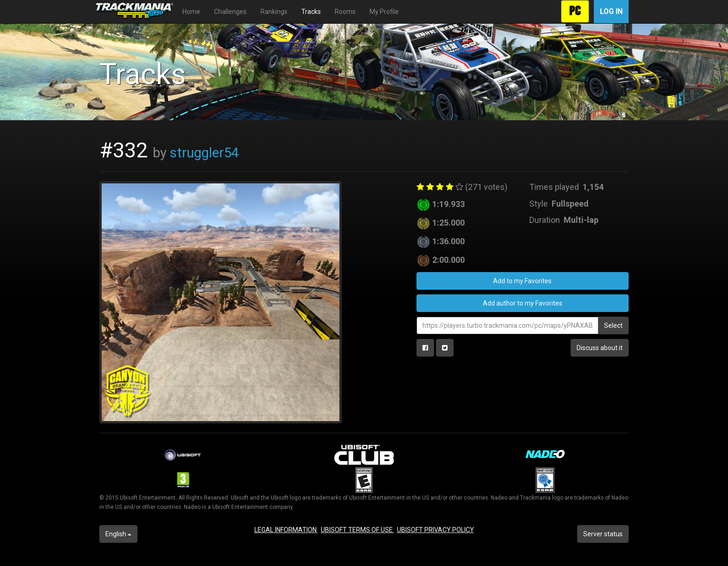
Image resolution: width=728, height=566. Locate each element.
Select (613, 325)
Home (191, 12)
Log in (611, 11)
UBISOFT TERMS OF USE (357, 530)
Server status (603, 534)
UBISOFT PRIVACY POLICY (435, 530)
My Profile (384, 12)
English (118, 534)
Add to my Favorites (522, 281)
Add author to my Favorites (523, 303)
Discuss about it (600, 348)
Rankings (274, 12)
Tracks (311, 12)
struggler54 (204, 153)
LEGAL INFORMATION (286, 530)
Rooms (345, 12)
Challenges (230, 12)
